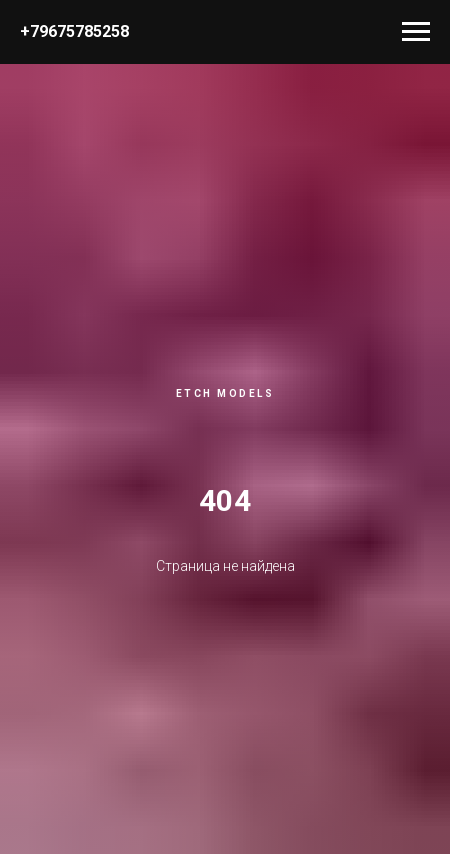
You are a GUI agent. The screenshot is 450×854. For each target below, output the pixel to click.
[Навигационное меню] (416, 32)
